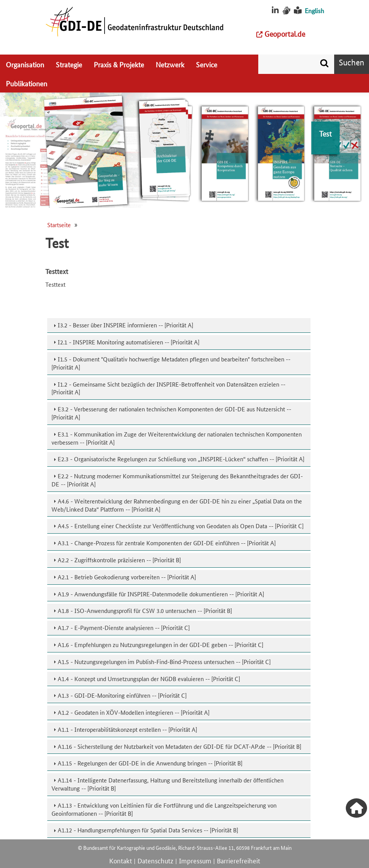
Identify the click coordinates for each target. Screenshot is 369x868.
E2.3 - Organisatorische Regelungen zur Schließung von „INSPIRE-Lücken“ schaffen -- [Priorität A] (181, 459)
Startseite (59, 225)
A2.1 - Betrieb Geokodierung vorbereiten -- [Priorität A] (127, 577)
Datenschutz (155, 860)
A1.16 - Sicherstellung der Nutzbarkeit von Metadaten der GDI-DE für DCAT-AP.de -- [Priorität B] (179, 746)
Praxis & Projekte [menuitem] (119, 64)
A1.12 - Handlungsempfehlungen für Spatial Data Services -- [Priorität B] (148, 830)
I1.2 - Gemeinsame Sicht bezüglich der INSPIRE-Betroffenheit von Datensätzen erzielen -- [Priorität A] (168, 388)
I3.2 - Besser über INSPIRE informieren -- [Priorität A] (125, 325)
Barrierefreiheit (239, 860)
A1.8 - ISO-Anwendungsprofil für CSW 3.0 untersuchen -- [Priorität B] (145, 610)
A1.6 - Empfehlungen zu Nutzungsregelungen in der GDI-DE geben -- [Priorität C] (160, 645)
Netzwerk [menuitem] (170, 64)
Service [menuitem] (207, 64)
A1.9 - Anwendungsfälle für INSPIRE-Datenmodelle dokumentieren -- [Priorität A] (161, 594)
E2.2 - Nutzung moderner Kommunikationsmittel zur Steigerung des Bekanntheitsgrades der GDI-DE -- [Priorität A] (177, 480)
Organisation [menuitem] (25, 64)
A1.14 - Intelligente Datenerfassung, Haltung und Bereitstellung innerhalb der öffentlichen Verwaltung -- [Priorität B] (167, 784)
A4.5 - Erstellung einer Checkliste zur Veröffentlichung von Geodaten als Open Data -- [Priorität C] (181, 526)
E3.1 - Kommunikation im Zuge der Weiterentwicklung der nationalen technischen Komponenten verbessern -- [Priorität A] (177, 438)
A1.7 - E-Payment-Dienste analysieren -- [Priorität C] (124, 627)
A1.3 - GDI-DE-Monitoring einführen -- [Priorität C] (122, 695)
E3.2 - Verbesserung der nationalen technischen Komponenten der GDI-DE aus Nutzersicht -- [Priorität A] (171, 413)
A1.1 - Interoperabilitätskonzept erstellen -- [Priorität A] (127, 729)
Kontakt (121, 860)
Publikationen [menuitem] (27, 83)
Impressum (195, 860)
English (314, 11)
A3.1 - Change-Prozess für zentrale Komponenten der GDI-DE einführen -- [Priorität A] (167, 543)
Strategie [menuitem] (69, 64)
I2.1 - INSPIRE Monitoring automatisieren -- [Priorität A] (129, 342)
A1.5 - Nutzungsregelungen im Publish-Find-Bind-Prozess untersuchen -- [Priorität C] (164, 662)
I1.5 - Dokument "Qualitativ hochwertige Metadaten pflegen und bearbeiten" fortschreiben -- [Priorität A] (171, 363)
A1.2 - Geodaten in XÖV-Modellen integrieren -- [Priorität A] (134, 712)
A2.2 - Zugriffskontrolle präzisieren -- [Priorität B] (119, 560)
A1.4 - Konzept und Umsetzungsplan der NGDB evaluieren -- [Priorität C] (149, 679)
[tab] (179, 325)
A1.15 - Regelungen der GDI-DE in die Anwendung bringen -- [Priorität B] (150, 763)
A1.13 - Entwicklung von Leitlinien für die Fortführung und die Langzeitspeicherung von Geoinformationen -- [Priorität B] (164, 809)
